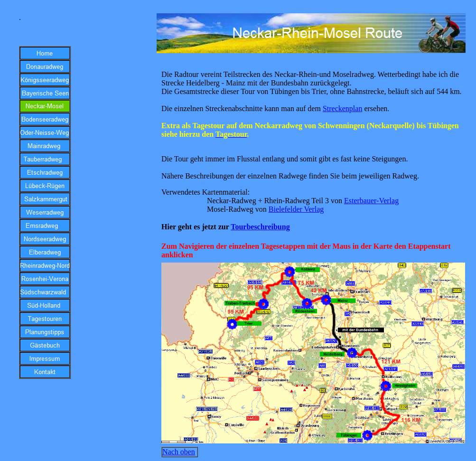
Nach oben (179, 452)
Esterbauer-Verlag (371, 201)
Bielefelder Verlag (296, 209)
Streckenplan (343, 108)
